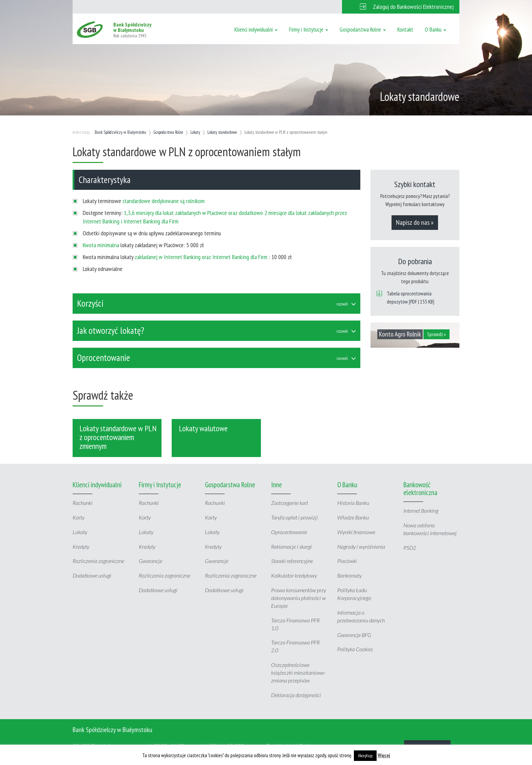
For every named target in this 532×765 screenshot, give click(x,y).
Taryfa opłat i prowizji (294, 517)
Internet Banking (421, 511)
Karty (79, 517)
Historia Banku (353, 503)
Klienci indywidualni (256, 30)
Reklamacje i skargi (291, 547)
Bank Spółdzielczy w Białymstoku (120, 132)
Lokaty (195, 132)
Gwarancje (150, 561)
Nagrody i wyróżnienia (361, 547)
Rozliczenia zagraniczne (98, 561)
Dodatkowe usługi (92, 575)
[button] (401, 7)
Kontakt (405, 30)
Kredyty (81, 547)
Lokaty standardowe (222, 132)
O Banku (435, 30)
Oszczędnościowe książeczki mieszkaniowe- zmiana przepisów (298, 672)
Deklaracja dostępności (296, 695)
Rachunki (83, 503)
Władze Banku (353, 517)
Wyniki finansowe (356, 532)
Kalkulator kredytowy (294, 575)
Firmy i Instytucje (309, 30)
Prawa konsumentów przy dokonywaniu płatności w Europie (299, 598)
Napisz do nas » (415, 222)
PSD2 (410, 548)
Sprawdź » (436, 334)
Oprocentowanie (289, 532)
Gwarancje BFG (354, 635)
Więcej (384, 755)
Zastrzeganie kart (290, 503)
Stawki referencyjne (292, 561)
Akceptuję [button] (365, 756)
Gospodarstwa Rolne (363, 30)
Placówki (347, 561)
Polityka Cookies (355, 649)
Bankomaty (349, 575)
